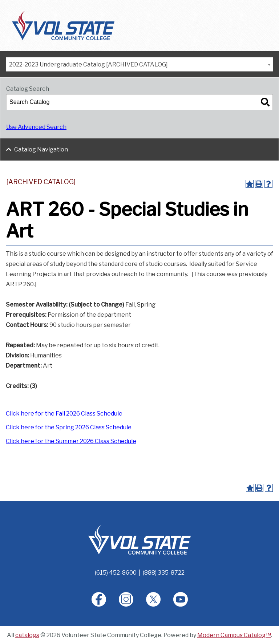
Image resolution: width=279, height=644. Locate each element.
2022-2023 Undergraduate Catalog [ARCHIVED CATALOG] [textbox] (88, 64)
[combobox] (139, 64)
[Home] (139, 540)
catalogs (27, 635)
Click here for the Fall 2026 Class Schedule (64, 414)
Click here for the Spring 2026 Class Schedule (69, 427)
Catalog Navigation (41, 149)
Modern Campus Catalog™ (234, 635)
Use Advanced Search (36, 127)
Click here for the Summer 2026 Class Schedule (71, 441)
